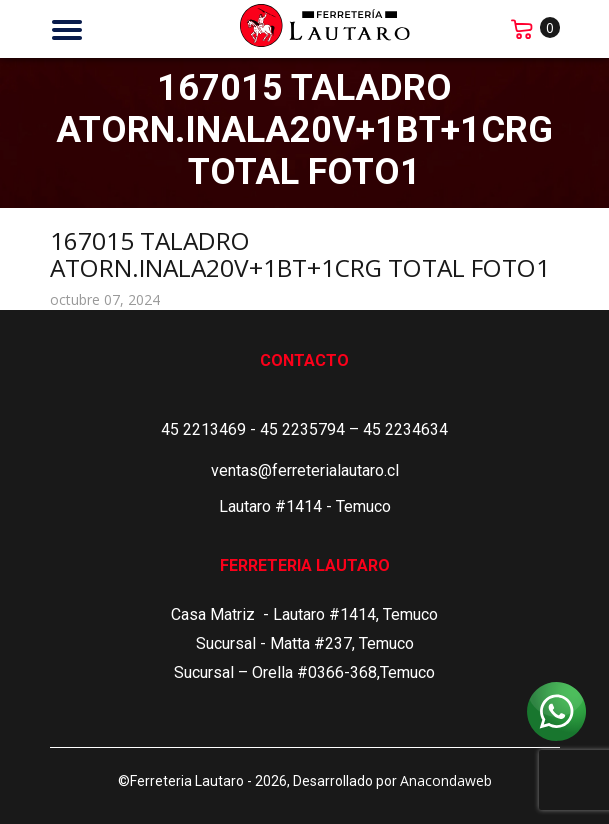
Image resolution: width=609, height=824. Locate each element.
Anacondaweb (446, 780)
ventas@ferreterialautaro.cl (305, 470)
